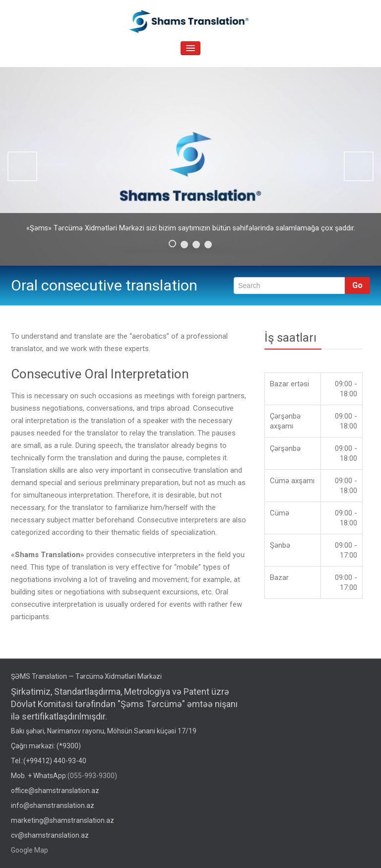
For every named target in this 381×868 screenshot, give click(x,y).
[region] (190, 166)
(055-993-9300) (92, 776)
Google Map (30, 850)
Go (357, 285)
